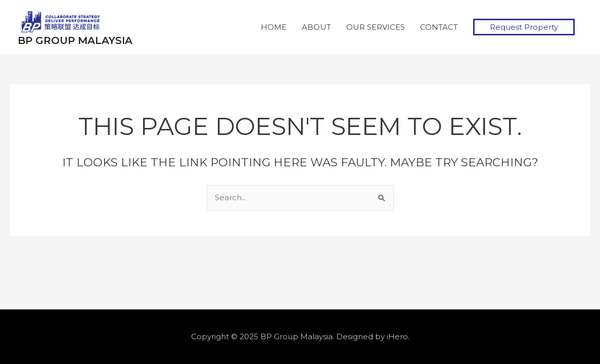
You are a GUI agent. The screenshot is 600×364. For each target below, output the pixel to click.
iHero (397, 336)
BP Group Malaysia (75, 40)
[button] (524, 27)
